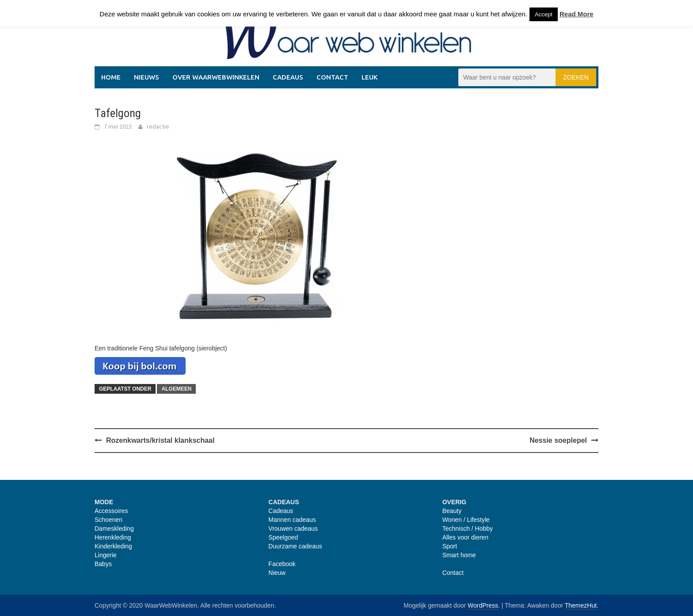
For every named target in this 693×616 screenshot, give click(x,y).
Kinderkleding (113, 546)
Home (111, 77)
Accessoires (111, 511)
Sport (450, 546)
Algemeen (176, 389)
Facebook (282, 564)
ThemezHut (581, 605)
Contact (332, 77)
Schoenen (109, 520)
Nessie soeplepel (558, 440)
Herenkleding (113, 537)
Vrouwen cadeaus (293, 529)
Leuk (369, 77)
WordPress (483, 605)
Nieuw (277, 573)
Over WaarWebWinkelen (216, 77)
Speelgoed (283, 537)
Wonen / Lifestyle (466, 520)
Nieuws (147, 77)
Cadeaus (288, 77)
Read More (577, 14)
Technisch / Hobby (468, 529)
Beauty (452, 511)
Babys (103, 564)
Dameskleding (114, 529)
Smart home (459, 555)
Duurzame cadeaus (295, 546)
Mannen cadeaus (292, 520)
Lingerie (106, 555)
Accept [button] (544, 14)
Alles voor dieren (465, 537)
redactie (158, 126)
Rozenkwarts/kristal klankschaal (160, 440)
